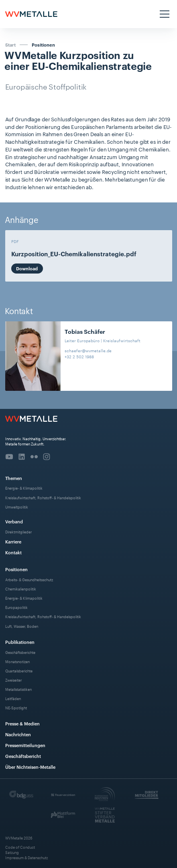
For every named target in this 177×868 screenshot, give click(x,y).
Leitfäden (13, 698)
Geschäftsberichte (20, 652)
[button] (164, 14)
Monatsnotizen (17, 661)
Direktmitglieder (18, 532)
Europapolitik (16, 607)
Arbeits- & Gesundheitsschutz (29, 579)
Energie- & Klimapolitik (24, 488)
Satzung (12, 852)
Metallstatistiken (18, 689)
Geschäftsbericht (23, 756)
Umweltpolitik (17, 507)
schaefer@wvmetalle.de (88, 350)
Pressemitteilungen (25, 745)
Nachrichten (18, 734)
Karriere (13, 541)
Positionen (43, 45)
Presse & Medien (22, 723)
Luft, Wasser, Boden (22, 626)
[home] (31, 14)
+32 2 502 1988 (79, 356)
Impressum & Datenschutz (26, 857)
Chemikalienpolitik (21, 589)
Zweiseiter (13, 680)
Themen (14, 478)
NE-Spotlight (16, 708)
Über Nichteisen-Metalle (30, 767)
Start (10, 45)
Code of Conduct (20, 847)
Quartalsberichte (19, 671)
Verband (14, 521)
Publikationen (20, 642)
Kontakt (13, 552)
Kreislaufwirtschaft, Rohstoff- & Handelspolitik (43, 497)
